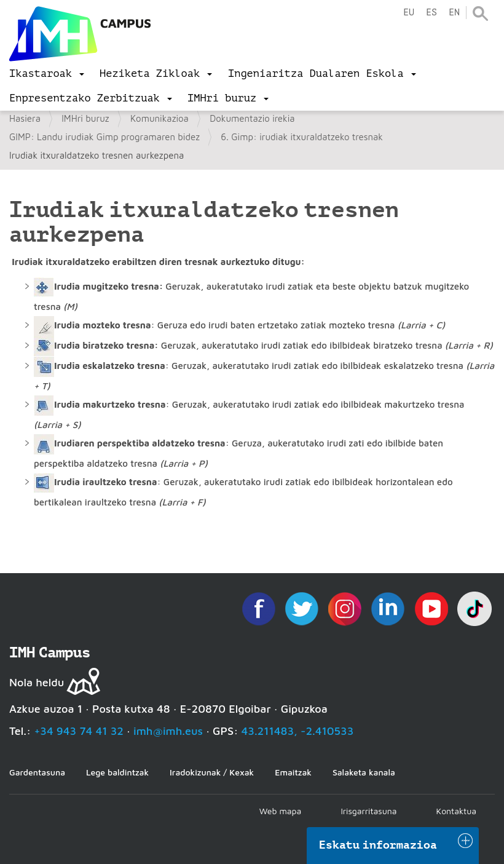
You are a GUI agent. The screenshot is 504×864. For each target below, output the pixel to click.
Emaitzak (293, 772)
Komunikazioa (159, 118)
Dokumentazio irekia (252, 118)
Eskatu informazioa (378, 845)
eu (409, 13)
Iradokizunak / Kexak (212, 772)
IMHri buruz (85, 118)
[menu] (47, 74)
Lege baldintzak (117, 772)
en (454, 13)
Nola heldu (37, 682)
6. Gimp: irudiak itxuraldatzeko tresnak (302, 137)
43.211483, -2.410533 (298, 731)
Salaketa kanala (364, 772)
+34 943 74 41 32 (79, 731)
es (431, 13)
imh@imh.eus (168, 731)
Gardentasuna (37, 772)
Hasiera (25, 118)
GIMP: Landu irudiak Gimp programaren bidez (104, 137)
